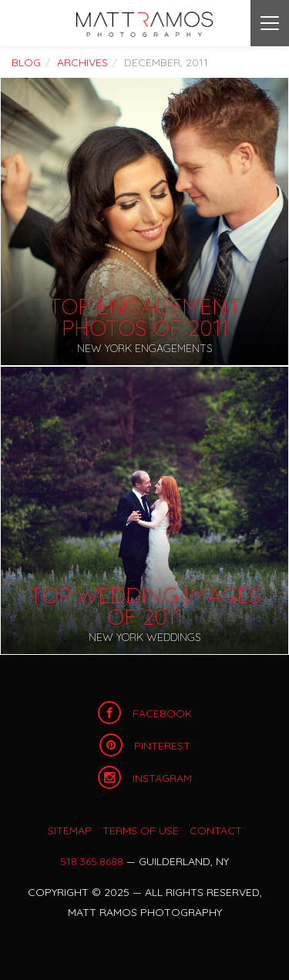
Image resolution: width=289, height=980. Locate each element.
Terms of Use (141, 831)
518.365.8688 (92, 861)
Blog (26, 62)
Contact (216, 831)
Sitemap (70, 831)
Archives (82, 62)
